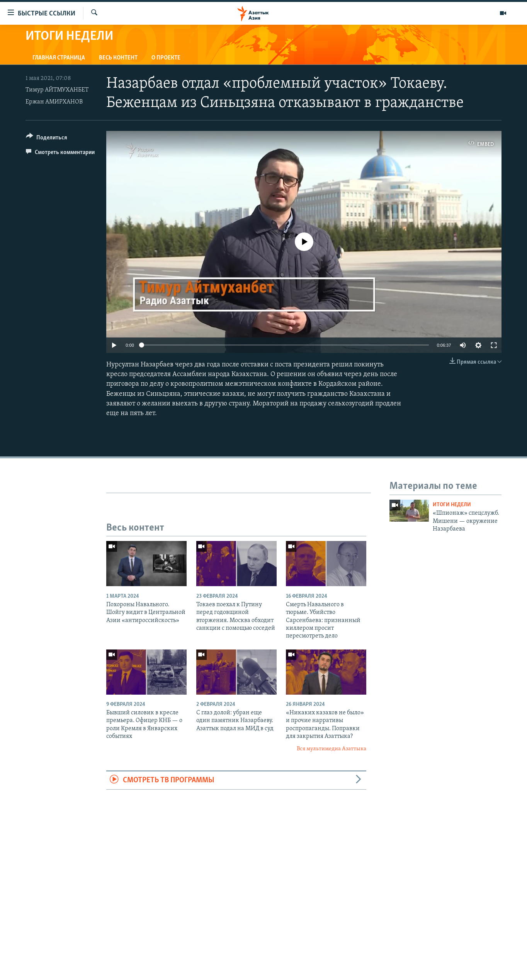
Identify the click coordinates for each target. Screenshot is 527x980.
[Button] (47, 139)
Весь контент (118, 58)
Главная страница (59, 58)
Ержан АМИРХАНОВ (54, 102)
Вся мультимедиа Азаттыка (331, 749)
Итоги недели (452, 505)
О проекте (166, 58)
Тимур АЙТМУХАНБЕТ (57, 90)
